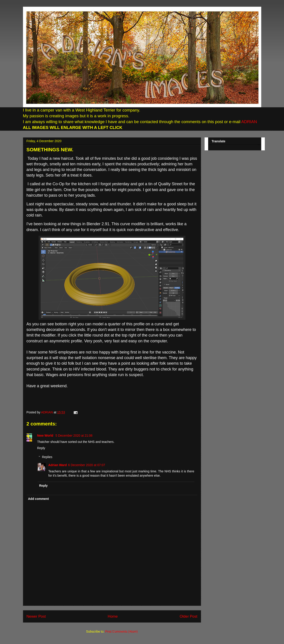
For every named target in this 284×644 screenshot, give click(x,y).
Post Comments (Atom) (121, 631)
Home (113, 616)
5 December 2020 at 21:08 (74, 436)
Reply (41, 448)
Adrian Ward (58, 465)
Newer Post (36, 616)
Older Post (188, 616)
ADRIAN (249, 122)
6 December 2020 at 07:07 (87, 465)
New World (46, 436)
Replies (47, 457)
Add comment (38, 499)
